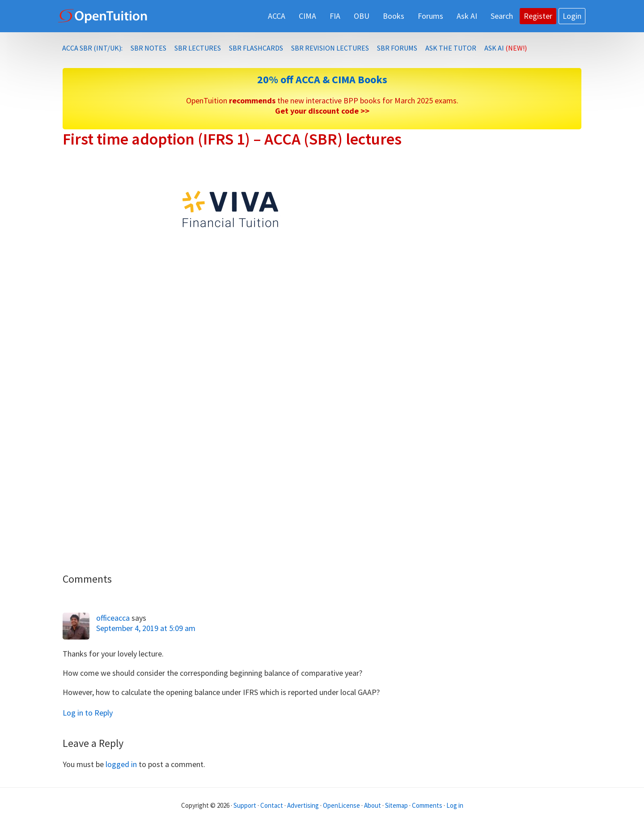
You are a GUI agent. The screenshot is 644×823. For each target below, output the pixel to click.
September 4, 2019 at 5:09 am (146, 628)
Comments (428, 805)
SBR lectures (198, 48)
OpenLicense (342, 805)
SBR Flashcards (256, 48)
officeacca (113, 618)
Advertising (303, 805)
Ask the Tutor (451, 48)
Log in (455, 805)
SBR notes (148, 48)
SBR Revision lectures (330, 48)
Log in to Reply (88, 713)
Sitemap (396, 805)
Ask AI (506, 48)
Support (245, 805)
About (373, 805)
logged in (121, 764)
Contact (272, 805)
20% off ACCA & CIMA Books (322, 79)
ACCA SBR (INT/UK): (92, 48)
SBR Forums (397, 48)
